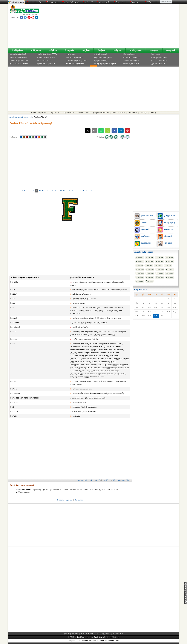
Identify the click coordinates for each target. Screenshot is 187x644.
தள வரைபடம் (117, 633)
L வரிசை (168, 266)
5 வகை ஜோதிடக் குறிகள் (77, 61)
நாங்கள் (75, 633)
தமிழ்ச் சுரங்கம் (18, 2)
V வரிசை (150, 277)
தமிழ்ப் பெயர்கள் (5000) (47, 54)
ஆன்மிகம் (86, 50)
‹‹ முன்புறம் (82, 480)
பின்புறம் (61, 500)
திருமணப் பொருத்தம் (103, 57)
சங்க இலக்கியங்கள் (18, 54)
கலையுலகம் (171, 50)
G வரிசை (159, 262)
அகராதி (144, 113)
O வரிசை (160, 269)
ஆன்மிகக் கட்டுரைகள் (46, 64)
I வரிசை (139, 266)
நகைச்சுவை (154, 50)
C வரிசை (159, 258)
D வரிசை (169, 258)
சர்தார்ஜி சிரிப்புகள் (159, 57)
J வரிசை (149, 266)
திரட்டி (153, 113)
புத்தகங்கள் (135, 2)
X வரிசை (170, 277)
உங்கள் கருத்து (87, 633)
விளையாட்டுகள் (44, 61)
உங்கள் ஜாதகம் (101, 54)
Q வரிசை (140, 273)
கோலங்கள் (156, 54)
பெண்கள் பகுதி (136, 50)
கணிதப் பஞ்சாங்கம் (74, 57)
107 (114, 480)
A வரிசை (140, 258)
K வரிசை (158, 266)
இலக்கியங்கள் (17, 50)
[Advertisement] (122, 27)
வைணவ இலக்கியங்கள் (20, 61)
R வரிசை (150, 273)
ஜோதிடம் (101, 50)
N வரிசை (150, 269)
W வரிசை (160, 277)
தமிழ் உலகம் (36, 50)
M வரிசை (140, 269)
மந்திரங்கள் (71, 54)
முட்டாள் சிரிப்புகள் (159, 61)
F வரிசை (149, 262)
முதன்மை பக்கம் (16, 117)
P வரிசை (170, 269)
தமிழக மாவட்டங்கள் (19, 64)
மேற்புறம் (79, 500)
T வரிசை (169, 273)
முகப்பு (69, 500)
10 (107, 480)
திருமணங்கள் (120, 2)
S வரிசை (160, 273)
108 (118, 480)
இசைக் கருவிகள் (158, 64)
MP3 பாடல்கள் (151, 2)
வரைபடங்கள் (52, 2)
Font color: (13, 137)
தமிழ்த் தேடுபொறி (71, 2)
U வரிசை (140, 277)
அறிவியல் (53, 50)
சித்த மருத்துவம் (129, 54)
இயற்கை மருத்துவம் (131, 57)
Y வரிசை (140, 281)
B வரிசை (149, 258)
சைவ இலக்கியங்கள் (18, 57)
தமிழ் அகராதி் (103, 2)
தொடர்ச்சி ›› (126, 480)
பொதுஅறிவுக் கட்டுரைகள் (105, 64)
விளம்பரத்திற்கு (102, 633)
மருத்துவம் (117, 50)
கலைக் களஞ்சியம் (34, 2)
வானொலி (88, 2)
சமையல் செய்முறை (131, 61)
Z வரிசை (149, 281)
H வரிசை (169, 262)
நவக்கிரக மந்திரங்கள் (75, 64)
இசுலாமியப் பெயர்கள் (46, 57)
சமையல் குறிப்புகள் (131, 64)
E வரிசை (140, 262)
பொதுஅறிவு (69, 50)
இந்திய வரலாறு (101, 61)
